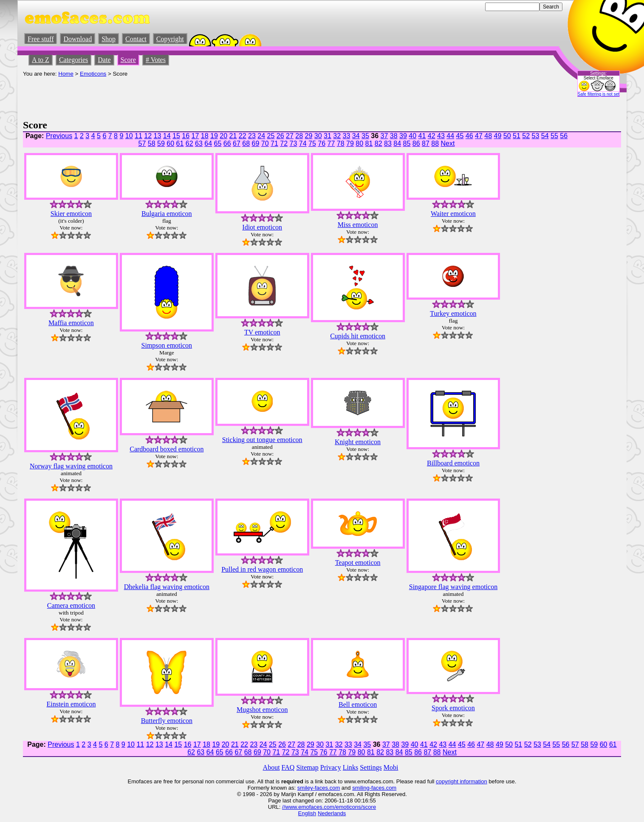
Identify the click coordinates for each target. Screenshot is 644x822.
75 (312, 143)
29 (309, 136)
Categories (73, 60)
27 (290, 136)
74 (303, 143)
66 (227, 143)
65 (218, 143)
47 (479, 136)
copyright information (462, 781)
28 (299, 136)
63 (199, 143)
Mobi (391, 767)
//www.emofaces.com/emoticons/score (329, 807)
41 (422, 136)
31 (328, 136)
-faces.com (327, 788)
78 (341, 143)
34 (356, 136)
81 (369, 143)
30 (318, 136)
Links (350, 767)
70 (265, 143)
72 (284, 143)
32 (337, 136)
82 (378, 143)
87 (426, 143)
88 (435, 143)
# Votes (156, 60)
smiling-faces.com (374, 788)
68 (246, 143)
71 (274, 143)
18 (205, 136)
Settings (371, 767)
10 (129, 136)
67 (237, 143)
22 (243, 136)
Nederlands (332, 813)
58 (152, 143)
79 (350, 143)
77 (331, 143)
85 (407, 143)
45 (460, 136)
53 (536, 136)
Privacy (331, 767)
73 (294, 143)
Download (78, 39)
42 (432, 136)
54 (545, 136)
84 (397, 143)
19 (214, 136)
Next (448, 143)
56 (564, 136)
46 (469, 136)
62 (189, 143)
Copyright (170, 39)
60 (170, 143)
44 (450, 136)
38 (394, 136)
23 (252, 136)
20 (223, 136)
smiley (305, 788)
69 (256, 143)
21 (233, 136)
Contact (136, 39)
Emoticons (93, 74)
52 (526, 136)
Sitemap (307, 767)
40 (412, 136)
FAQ (288, 767)
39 (403, 136)
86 (416, 143)
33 (347, 136)
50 (507, 136)
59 (161, 143)
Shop (109, 39)
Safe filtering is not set (599, 94)
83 (388, 143)
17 (195, 136)
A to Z (41, 60)
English (307, 813)
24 (261, 136)
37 (384, 136)
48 (488, 136)
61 (180, 143)
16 (186, 136)
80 (359, 143)
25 (271, 136)
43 (441, 136)
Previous (59, 136)
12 (148, 136)
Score (128, 60)
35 (365, 136)
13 (158, 136)
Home (66, 74)
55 (554, 136)
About (271, 767)
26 (280, 136)
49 (498, 136)
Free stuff (41, 39)
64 (208, 143)
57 (142, 143)
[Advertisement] (178, 96)
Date (104, 60)
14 (167, 136)
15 (176, 136)
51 (517, 136)
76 (322, 143)
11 (138, 136)
